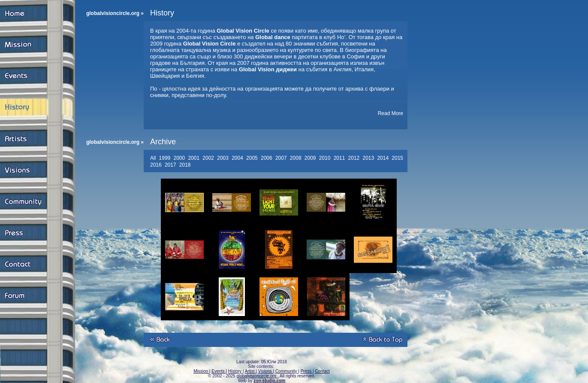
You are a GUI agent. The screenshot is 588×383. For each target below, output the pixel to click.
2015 (398, 158)
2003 (223, 158)
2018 (186, 165)
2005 (253, 158)
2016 (157, 165)
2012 (355, 158)
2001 (194, 158)
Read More (390, 113)
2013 (369, 158)
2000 (180, 158)
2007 (282, 158)
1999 (166, 158)
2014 (383, 158)
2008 (296, 158)
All (154, 158)
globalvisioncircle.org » (115, 13)
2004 (238, 158)
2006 (267, 158)
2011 (340, 158)
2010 (326, 158)
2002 (209, 158)
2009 (311, 158)
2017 (171, 165)
